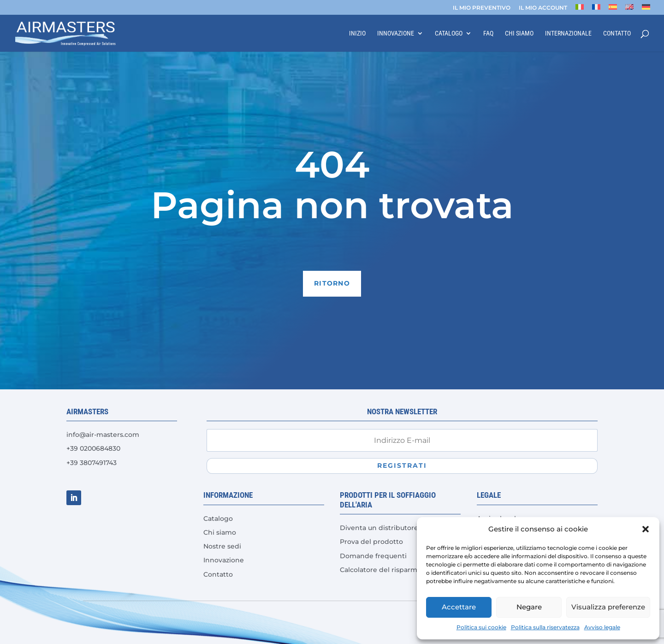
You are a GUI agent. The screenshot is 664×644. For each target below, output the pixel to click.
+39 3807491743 (92, 463)
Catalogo (449, 33)
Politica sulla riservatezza (545, 627)
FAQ (488, 33)
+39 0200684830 (93, 448)
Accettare (459, 607)
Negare (529, 607)
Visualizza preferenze (608, 607)
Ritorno (332, 283)
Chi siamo (519, 33)
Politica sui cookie (481, 627)
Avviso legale (602, 627)
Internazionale (568, 33)
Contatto (617, 33)
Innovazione (396, 33)
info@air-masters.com (103, 435)
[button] (646, 529)
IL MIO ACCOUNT (543, 8)
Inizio (357, 33)
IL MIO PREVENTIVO (482, 8)
